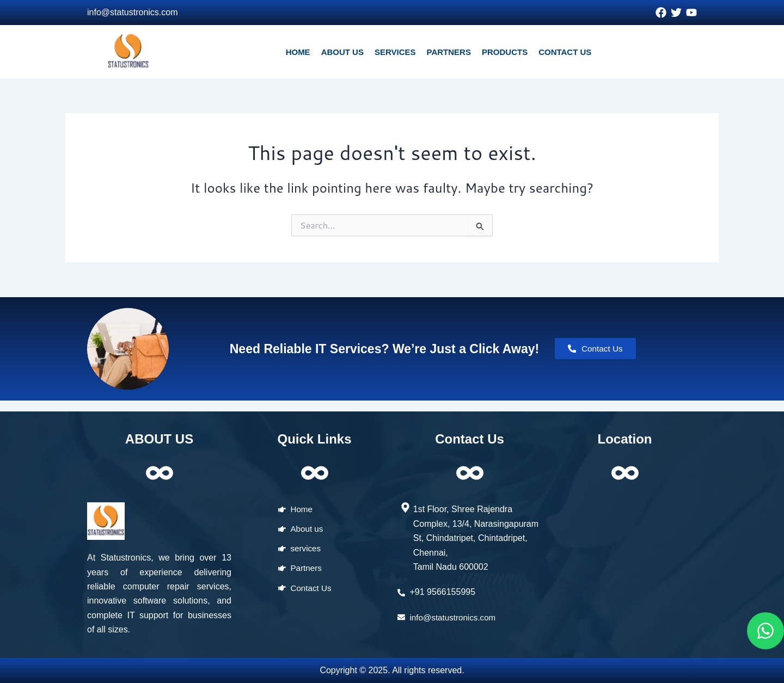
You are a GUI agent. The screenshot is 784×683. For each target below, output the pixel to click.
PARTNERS (449, 52)
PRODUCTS (505, 52)
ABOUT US (342, 52)
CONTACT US (565, 52)
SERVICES (395, 52)
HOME (298, 52)
